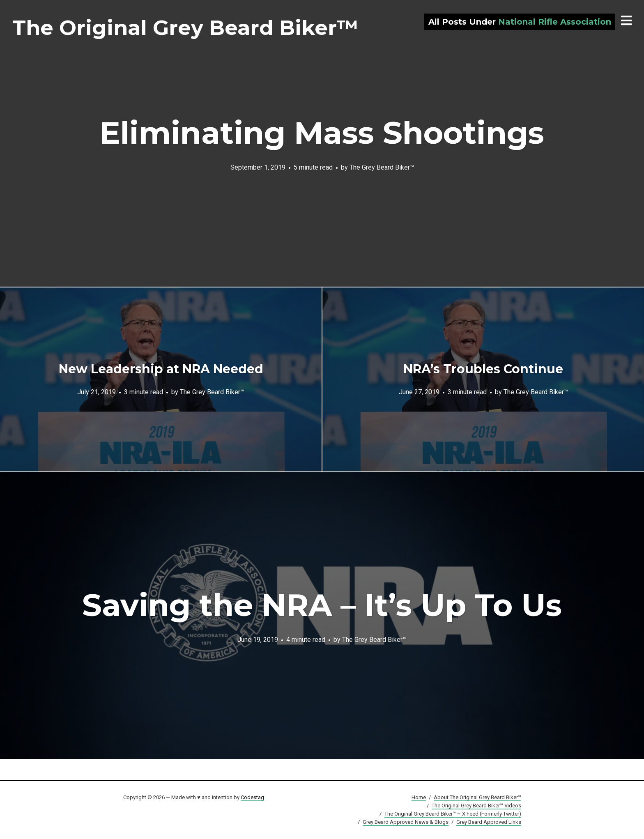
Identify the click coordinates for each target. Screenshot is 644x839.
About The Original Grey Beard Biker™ (477, 797)
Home (419, 797)
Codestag (252, 797)
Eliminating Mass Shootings (322, 133)
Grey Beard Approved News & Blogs (406, 822)
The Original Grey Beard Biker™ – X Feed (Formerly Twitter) (453, 814)
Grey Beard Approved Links (489, 822)
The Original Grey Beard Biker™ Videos (476, 806)
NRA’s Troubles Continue (483, 369)
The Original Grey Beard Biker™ (185, 28)
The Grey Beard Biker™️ (382, 167)
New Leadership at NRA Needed (161, 369)
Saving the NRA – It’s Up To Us (322, 605)
